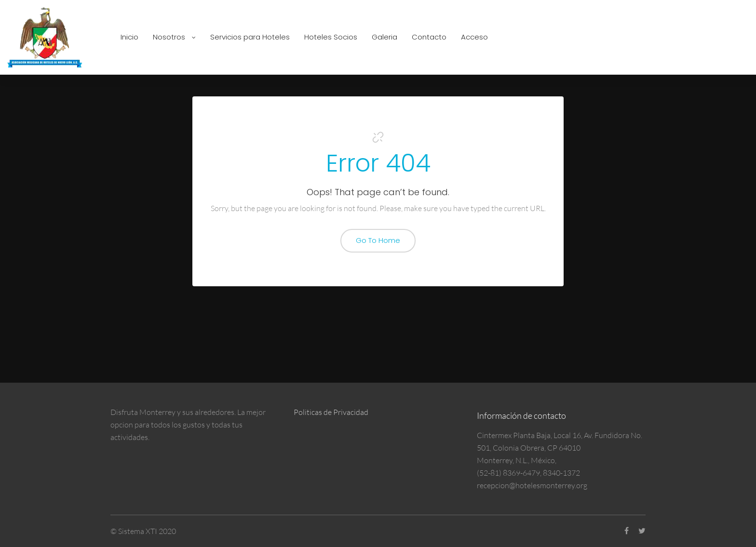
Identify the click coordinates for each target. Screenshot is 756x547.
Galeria (385, 37)
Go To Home (378, 240)
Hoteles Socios (331, 37)
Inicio (129, 37)
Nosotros (174, 37)
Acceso (474, 37)
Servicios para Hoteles (250, 37)
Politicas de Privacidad (331, 412)
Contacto (429, 37)
